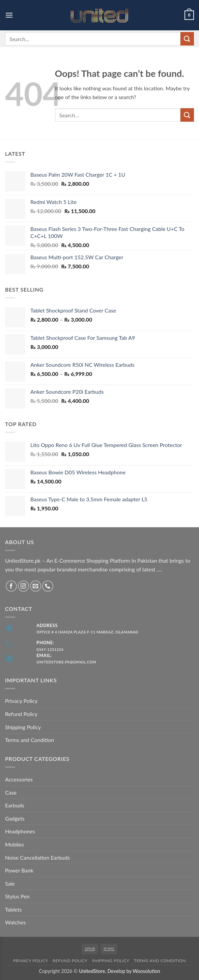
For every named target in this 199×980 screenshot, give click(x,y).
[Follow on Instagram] (23, 586)
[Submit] (187, 39)
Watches (15, 922)
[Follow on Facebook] (11, 586)
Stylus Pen (17, 896)
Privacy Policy (21, 701)
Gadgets (15, 818)
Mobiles (15, 844)
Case (11, 792)
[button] (9, 15)
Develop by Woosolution (134, 971)
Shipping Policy (23, 727)
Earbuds (15, 805)
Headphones (20, 831)
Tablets (13, 909)
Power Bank (19, 870)
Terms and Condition (30, 740)
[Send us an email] (36, 586)
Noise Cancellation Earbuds (37, 857)
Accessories (19, 779)
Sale (10, 883)
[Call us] (48, 586)
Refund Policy (21, 714)
